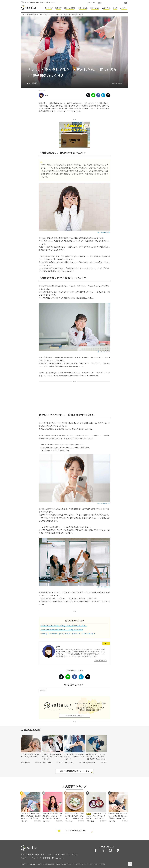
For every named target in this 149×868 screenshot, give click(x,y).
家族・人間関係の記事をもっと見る (74, 771)
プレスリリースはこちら (37, 864)
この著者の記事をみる (101, 660)
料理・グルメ (95, 8)
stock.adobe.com (117, 83)
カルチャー (124, 8)
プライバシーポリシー (81, 864)
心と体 (115, 8)
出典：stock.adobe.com (104, 232)
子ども (44, 690)
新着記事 (58, 8)
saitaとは (60, 858)
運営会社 (103, 864)
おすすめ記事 (49, 864)
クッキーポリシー (94, 864)
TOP (23, 14)
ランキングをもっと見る (76, 831)
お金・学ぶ (106, 8)
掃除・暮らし (83, 8)
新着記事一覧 (48, 858)
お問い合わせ (24, 864)
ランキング (49, 8)
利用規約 (57, 864)
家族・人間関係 (70, 8)
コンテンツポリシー (67, 864)
